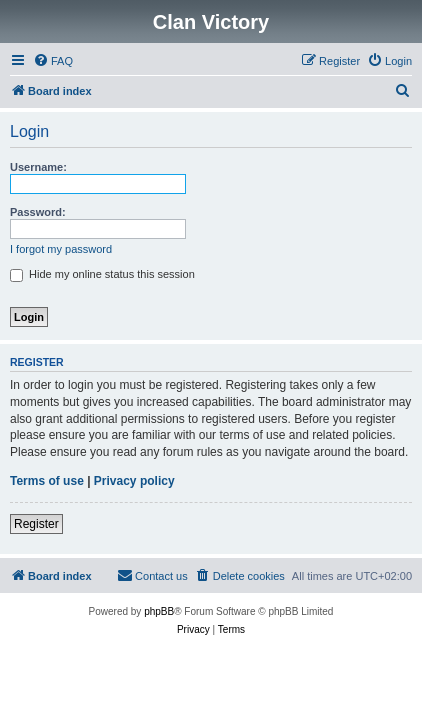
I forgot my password (61, 249)
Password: (38, 212)
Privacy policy (134, 481)
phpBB (159, 611)
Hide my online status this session (102, 274)
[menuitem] (53, 61)
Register (36, 524)
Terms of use (47, 481)
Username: (38, 167)
